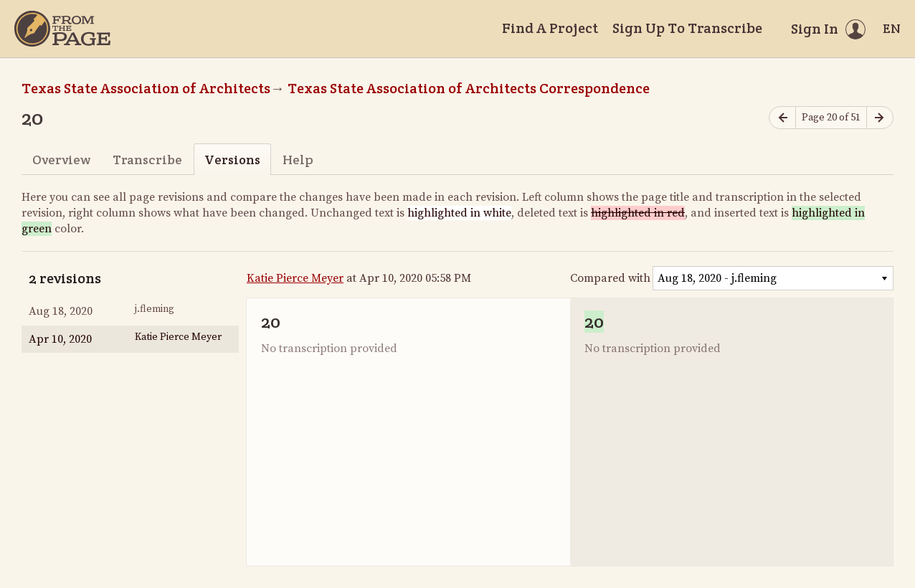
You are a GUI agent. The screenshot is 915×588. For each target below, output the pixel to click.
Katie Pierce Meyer (295, 278)
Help (298, 160)
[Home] (62, 29)
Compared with (610, 278)
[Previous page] (782, 118)
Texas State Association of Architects (146, 88)
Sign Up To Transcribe (687, 28)
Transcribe (147, 160)
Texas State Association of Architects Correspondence (469, 88)
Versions (232, 160)
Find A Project (550, 28)
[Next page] (880, 118)
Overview (61, 160)
